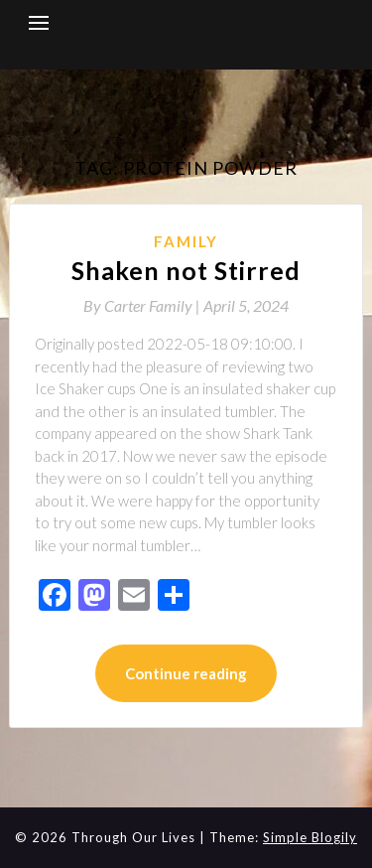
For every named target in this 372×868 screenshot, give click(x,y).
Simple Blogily (310, 837)
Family (186, 241)
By (143, 305)
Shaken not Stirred (186, 270)
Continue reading (186, 673)
